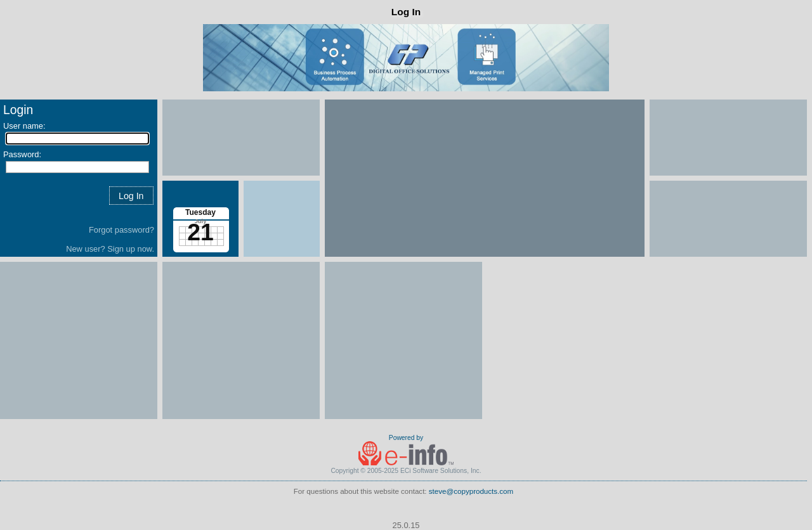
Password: (22, 154)
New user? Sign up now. (110, 249)
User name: (24, 126)
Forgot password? (121, 230)
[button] (131, 196)
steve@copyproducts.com (471, 491)
